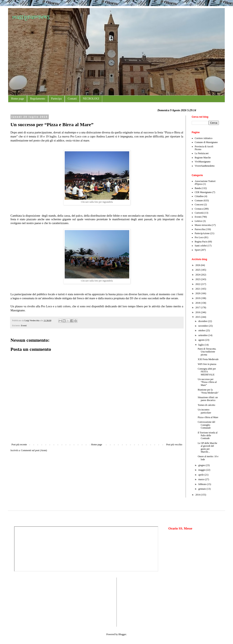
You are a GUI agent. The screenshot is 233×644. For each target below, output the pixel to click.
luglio (201, 345)
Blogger (122, 634)
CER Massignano (203, 192)
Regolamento (38, 99)
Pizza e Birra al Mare (208, 417)
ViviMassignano (203, 162)
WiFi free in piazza (207, 364)
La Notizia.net (202, 153)
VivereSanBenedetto (205, 166)
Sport (197, 250)
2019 (198, 298)
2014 (198, 495)
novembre (203, 326)
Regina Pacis (201, 242)
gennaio (202, 489)
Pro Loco (199, 237)
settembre (203, 335)
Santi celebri (201, 246)
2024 (198, 275)
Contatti (72, 99)
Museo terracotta (203, 225)
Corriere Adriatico (204, 138)
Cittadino (199, 196)
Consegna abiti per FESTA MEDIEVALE (207, 372)
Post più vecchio (174, 445)
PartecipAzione (202, 233)
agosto (202, 340)
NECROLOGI (91, 99)
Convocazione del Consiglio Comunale (206, 425)
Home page (18, 99)
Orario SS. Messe (180, 528)
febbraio (203, 484)
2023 (198, 279)
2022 (198, 284)
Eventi (24, 325)
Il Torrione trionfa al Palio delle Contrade (208, 436)
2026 (198, 265)
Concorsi (199, 205)
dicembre (203, 321)
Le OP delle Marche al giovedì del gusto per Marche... (208, 447)
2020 (198, 293)
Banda (198, 188)
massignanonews (31, 17)
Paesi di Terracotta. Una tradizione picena (207, 352)
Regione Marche (203, 158)
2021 (198, 289)
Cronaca (199, 209)
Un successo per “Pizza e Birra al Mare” (207, 382)
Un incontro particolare (204, 411)
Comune (199, 200)
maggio (202, 470)
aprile (201, 475)
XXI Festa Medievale (208, 359)
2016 (198, 312)
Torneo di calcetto (206, 405)
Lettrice (198, 221)
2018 (198, 303)
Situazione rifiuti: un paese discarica (208, 399)
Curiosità (199, 213)
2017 (198, 307)
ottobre (202, 330)
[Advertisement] (26, 602)
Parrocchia (200, 229)
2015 (198, 317)
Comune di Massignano (206, 142)
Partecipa (56, 99)
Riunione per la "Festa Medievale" (208, 391)
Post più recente (19, 445)
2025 (198, 270)
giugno (202, 465)
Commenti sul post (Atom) (34, 450)
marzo (202, 479)
